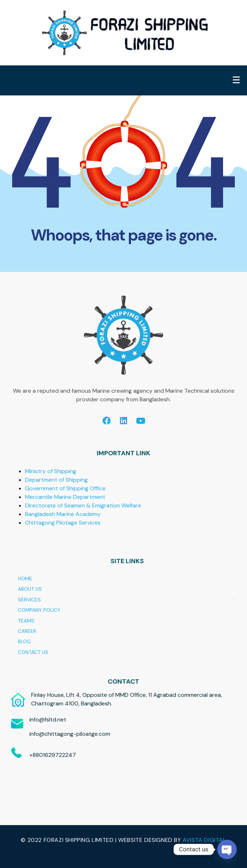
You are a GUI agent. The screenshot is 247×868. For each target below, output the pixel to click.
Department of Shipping (56, 480)
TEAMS (26, 621)
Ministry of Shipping (51, 471)
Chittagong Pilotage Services (63, 523)
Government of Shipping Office (65, 488)
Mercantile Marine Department (65, 497)
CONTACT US (33, 652)
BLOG (24, 641)
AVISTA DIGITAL (204, 840)
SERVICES (29, 600)
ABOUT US (30, 589)
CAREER (27, 631)
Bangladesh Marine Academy (63, 514)
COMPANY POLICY (39, 610)
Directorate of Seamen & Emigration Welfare (83, 505)
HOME (25, 579)
